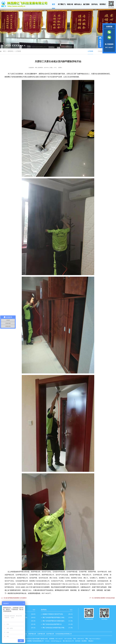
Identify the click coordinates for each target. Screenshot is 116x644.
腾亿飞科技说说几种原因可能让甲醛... (54, 628)
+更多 (34, 610)
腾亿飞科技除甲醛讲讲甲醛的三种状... (54, 618)
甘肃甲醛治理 (41, 634)
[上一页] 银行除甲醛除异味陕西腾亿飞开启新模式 (14, 598)
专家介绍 (70, 4)
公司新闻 (18, 51)
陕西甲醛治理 (32, 634)
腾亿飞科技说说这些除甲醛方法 (52, 624)
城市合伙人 (78, 4)
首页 (53, 4)
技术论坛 (95, 4)
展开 (100, 42)
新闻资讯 (11, 51)
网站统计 (91, 641)
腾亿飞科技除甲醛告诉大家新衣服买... (54, 621)
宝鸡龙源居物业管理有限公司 (64, 634)
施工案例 (86, 4)
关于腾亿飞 (62, 4)
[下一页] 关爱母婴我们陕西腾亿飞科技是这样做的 (102, 598)
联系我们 (103, 4)
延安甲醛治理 (50, 634)
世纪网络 (84, 641)
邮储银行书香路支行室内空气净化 (53, 614)
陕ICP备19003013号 (68, 641)
